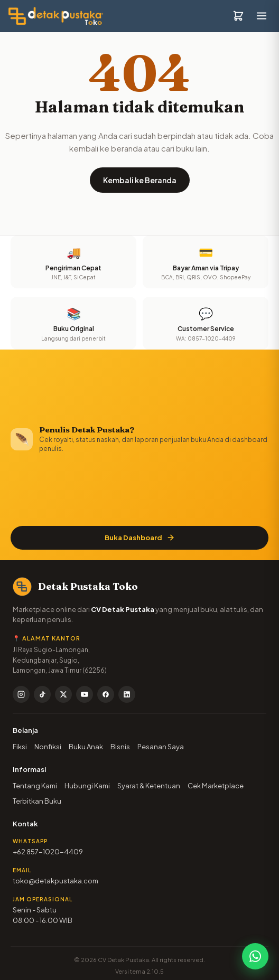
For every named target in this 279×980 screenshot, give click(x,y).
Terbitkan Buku (37, 801)
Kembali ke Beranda (140, 180)
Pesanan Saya (161, 747)
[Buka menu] (262, 16)
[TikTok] (42, 694)
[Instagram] (21, 694)
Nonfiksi (48, 747)
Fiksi (20, 747)
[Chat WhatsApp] (255, 956)
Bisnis (120, 747)
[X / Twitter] (63, 694)
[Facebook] (106, 694)
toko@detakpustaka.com (55, 881)
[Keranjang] (238, 16)
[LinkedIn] (127, 694)
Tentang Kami (35, 786)
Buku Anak (86, 747)
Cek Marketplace (216, 786)
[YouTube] (85, 694)
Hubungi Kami (87, 786)
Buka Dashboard (140, 538)
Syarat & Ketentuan (149, 786)
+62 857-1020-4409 (48, 852)
